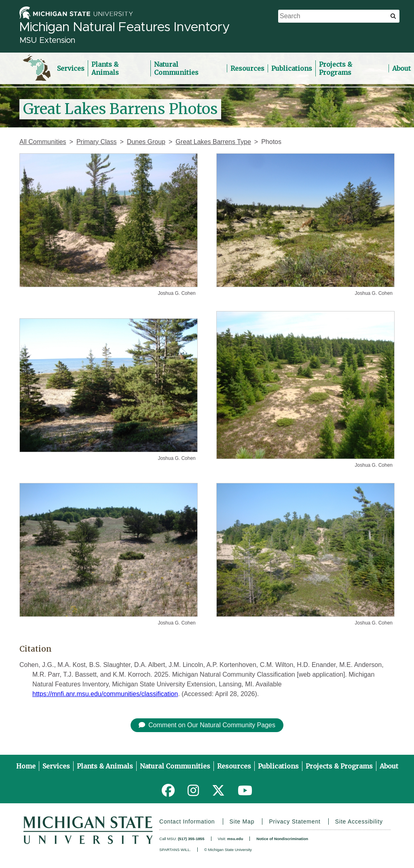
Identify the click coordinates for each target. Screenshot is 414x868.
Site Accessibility (359, 821)
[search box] (339, 16)
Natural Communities (176, 68)
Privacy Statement (295, 821)
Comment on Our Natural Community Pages (207, 725)
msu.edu (235, 839)
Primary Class (97, 142)
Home (26, 766)
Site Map (242, 821)
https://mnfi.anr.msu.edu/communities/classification (105, 694)
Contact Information (187, 821)
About (389, 766)
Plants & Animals (105, 68)
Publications (292, 68)
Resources (247, 68)
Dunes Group (146, 142)
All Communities (43, 142)
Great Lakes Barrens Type (213, 142)
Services (71, 68)
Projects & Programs (336, 68)
